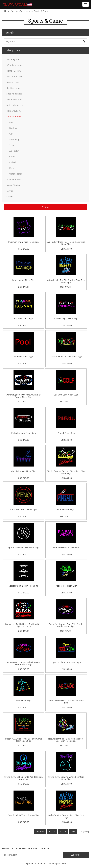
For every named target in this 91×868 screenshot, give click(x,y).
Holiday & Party (14, 111)
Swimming (14, 139)
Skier (12, 145)
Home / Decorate (15, 71)
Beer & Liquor (13, 82)
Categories (25, 11)
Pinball (13, 162)
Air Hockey (14, 151)
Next (73, 832)
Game (12, 157)
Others (10, 197)
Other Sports (16, 174)
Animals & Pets (14, 179)
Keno (12, 168)
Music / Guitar (13, 185)
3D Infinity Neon (14, 65)
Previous (40, 832)
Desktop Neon (13, 88)
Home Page (10, 11)
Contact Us (8, 849)
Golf (11, 134)
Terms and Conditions (27, 849)
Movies (10, 191)
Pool (11, 122)
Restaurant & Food (15, 99)
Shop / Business (14, 94)
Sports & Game (14, 117)
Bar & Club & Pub (15, 77)
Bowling (13, 128)
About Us (45, 849)
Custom (45, 207)
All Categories (13, 59)
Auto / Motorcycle (15, 105)
